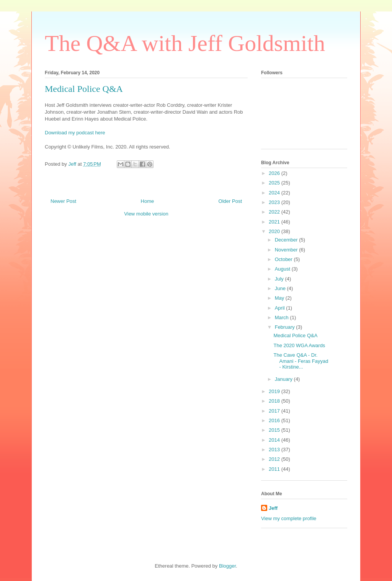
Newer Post (63, 201)
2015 (275, 430)
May (280, 298)
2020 (275, 231)
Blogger (227, 566)
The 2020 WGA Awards (299, 345)
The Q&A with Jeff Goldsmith (185, 43)
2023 (275, 202)
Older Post (230, 201)
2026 (275, 173)
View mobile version (146, 214)
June (281, 288)
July (280, 279)
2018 (275, 401)
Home (148, 201)
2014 (275, 440)
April (281, 308)
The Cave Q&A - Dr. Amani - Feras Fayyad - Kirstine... (301, 361)
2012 (275, 459)
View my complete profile (289, 518)
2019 (275, 391)
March (283, 317)
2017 (275, 411)
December (287, 240)
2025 (275, 183)
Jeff (273, 508)
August (283, 269)
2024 (275, 193)
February (286, 327)
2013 (275, 450)
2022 (275, 212)
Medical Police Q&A (295, 335)
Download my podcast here (75, 133)
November (287, 250)
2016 (275, 420)
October (284, 259)
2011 (275, 469)
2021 (275, 222)
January (284, 379)
